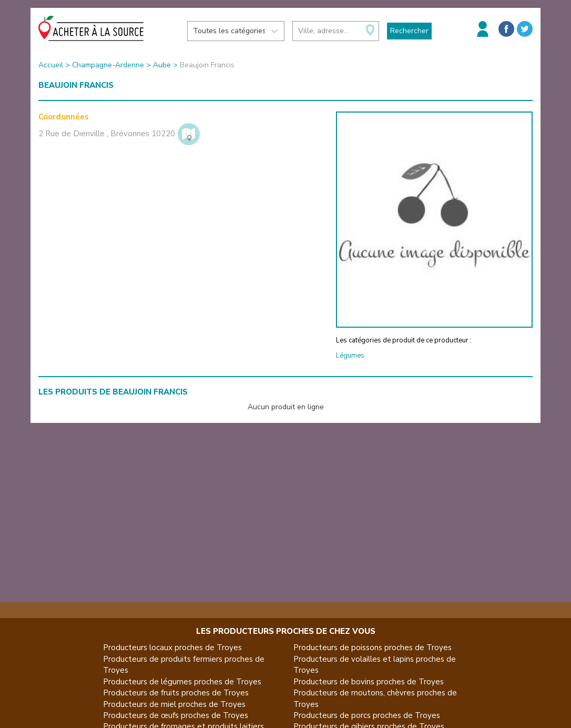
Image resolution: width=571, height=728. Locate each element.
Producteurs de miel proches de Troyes (174, 704)
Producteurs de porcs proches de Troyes (367, 715)
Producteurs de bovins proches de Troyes (369, 682)
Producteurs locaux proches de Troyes (172, 648)
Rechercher (409, 31)
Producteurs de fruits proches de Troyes (176, 693)
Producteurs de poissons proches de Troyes (373, 648)
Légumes (350, 356)
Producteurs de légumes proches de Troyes (182, 682)
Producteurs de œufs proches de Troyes (176, 715)
